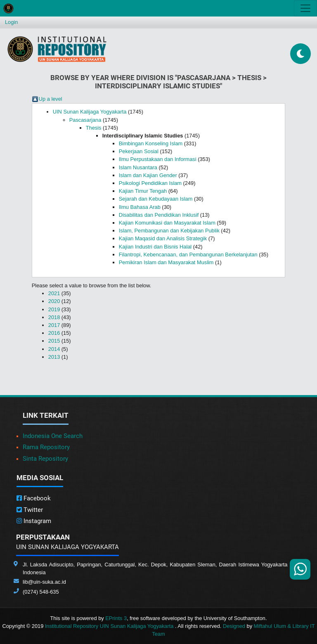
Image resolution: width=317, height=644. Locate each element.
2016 (54, 333)
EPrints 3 (116, 618)
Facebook (34, 498)
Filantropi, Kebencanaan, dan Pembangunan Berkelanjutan (188, 255)
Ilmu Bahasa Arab (140, 207)
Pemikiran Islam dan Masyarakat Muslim (166, 262)
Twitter (30, 510)
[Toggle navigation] (305, 8)
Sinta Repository (45, 459)
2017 (54, 325)
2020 (54, 301)
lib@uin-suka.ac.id (44, 582)
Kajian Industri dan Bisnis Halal (155, 247)
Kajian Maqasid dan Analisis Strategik (163, 238)
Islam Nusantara (138, 167)
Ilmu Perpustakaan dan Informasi (158, 159)
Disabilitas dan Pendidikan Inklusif (159, 215)
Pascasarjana (85, 120)
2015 (54, 341)
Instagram (34, 521)
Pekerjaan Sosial (139, 151)
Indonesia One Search (53, 436)
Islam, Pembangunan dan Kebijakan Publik (169, 231)
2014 (54, 349)
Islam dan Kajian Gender (148, 175)
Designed (234, 626)
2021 (54, 293)
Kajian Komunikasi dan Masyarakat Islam (167, 223)
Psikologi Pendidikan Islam (150, 183)
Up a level (51, 99)
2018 (54, 317)
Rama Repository (46, 447)
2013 (54, 357)
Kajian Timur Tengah (143, 191)
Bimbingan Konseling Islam (151, 143)
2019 (54, 309)
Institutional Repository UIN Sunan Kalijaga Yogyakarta (110, 626)
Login (11, 22)
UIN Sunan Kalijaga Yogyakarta (90, 112)
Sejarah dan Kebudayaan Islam (156, 199)
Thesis (94, 128)
